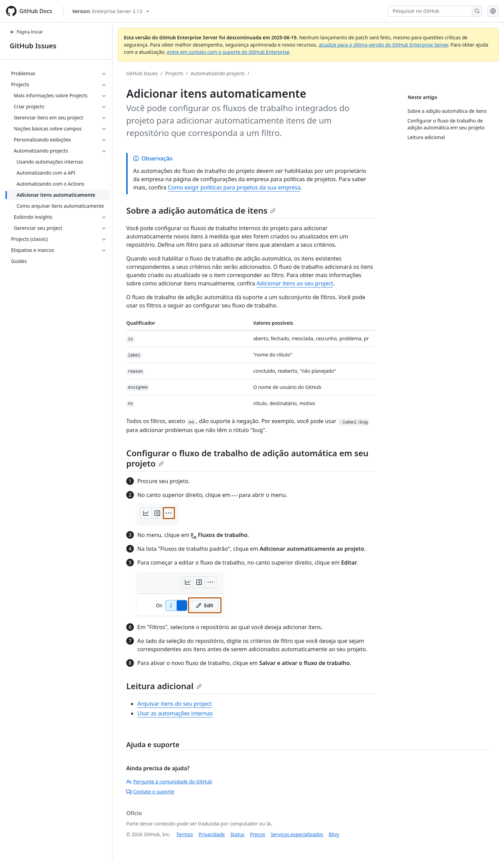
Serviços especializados (297, 834)
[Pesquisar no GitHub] (430, 11)
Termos (185, 834)
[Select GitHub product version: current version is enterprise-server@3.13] (111, 11)
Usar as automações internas (175, 713)
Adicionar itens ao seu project (295, 283)
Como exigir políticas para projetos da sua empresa (234, 187)
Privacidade (212, 834)
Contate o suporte (150, 791)
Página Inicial (26, 32)
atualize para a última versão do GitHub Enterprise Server (383, 45)
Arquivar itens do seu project (175, 704)
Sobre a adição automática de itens (201, 210)
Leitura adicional (164, 686)
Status (238, 834)
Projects (174, 73)
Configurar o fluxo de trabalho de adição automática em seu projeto (247, 458)
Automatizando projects (218, 73)
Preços (258, 834)
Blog (334, 834)
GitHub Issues (33, 46)
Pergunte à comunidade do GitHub (169, 781)
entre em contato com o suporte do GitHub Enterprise (228, 52)
